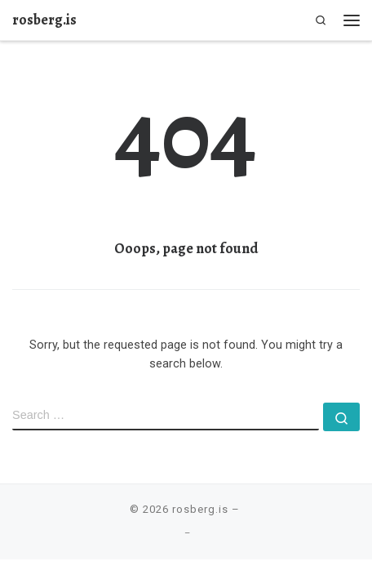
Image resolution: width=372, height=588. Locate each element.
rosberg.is (200, 509)
